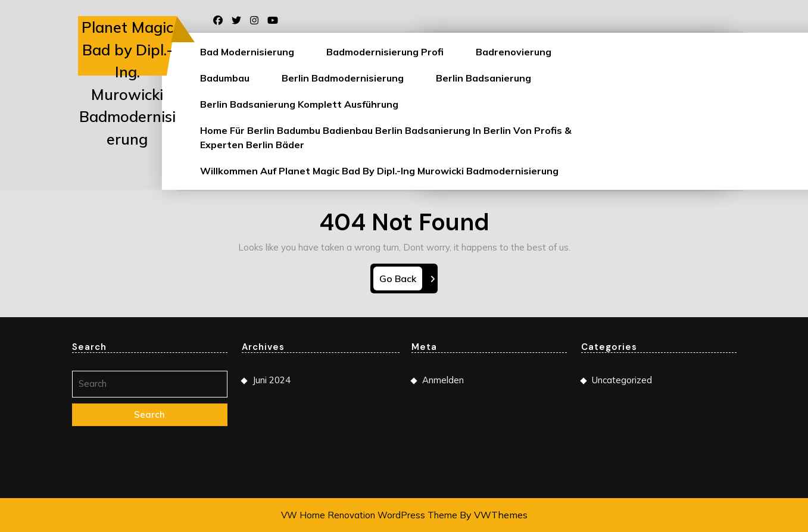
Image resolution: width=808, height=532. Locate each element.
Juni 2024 (272, 384)
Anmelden (443, 384)
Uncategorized (622, 384)
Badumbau (225, 78)
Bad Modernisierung (247, 52)
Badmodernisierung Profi (385, 52)
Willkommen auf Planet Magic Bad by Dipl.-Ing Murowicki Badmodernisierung (379, 171)
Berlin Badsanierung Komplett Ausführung (299, 104)
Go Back (401, 281)
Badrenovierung (514, 52)
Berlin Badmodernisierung (343, 78)
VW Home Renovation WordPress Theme (369, 515)
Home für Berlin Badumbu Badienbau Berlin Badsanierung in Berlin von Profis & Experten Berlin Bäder (386, 137)
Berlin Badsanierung (483, 78)
